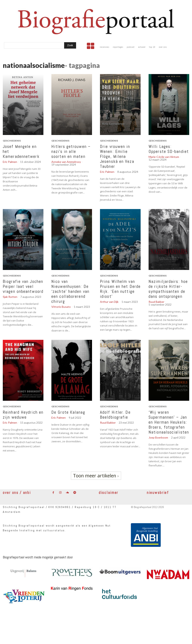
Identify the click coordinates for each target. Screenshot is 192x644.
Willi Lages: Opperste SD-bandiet (169, 149)
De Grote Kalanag (68, 412)
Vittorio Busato (61, 307)
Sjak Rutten (10, 297)
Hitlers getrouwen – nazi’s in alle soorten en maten (71, 151)
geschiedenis (12, 141)
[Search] (70, 45)
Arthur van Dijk (109, 302)
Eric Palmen (10, 162)
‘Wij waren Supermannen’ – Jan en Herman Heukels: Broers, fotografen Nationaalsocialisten (169, 422)
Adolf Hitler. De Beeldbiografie (115, 415)
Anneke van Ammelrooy (66, 162)
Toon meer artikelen (96, 476)
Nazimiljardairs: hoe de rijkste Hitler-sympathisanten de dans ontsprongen (168, 289)
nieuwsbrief (158, 493)
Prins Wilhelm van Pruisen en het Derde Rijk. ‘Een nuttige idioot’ (120, 289)
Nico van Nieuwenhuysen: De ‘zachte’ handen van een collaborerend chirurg (70, 291)
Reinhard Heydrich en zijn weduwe (23, 415)
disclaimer (109, 493)
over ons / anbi (17, 493)
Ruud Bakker (156, 302)
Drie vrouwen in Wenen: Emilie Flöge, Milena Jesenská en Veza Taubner (117, 156)
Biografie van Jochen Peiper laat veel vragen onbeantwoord (23, 286)
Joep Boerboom (158, 437)
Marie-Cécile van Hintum (164, 157)
